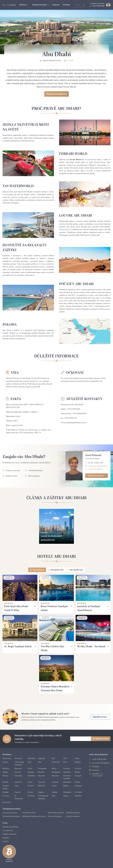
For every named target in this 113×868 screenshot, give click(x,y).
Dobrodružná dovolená (11, 816)
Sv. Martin (78, 792)
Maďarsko (42, 786)
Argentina (41, 759)
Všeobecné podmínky (11, 827)
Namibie (41, 772)
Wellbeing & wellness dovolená (34, 816)
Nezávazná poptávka (56, 94)
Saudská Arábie (6, 787)
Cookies (6, 841)
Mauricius (18, 769)
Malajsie (78, 762)
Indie (29, 762)
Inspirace (56, 5)
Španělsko (67, 772)
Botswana (18, 759)
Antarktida (31, 776)
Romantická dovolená (56, 813)
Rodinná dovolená (73, 813)
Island (30, 782)
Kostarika (55, 782)
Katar (65, 762)
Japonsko (18, 782)
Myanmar (78, 796)
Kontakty (66, 5)
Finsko (54, 786)
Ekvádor (6, 792)
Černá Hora (7, 759)
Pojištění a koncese (10, 834)
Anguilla (41, 792)
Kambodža (56, 762)
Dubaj (77, 759)
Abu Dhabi (32, 759)
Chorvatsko (7, 802)
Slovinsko (41, 776)
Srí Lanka (78, 769)
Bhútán (66, 786)
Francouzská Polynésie (19, 763)
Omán (30, 769)
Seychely (67, 769)
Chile (65, 759)
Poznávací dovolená (10, 813)
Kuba (54, 796)
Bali (53, 759)
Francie (5, 762)
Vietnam (18, 772)
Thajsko (5, 772)
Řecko (54, 769)
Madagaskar (56, 772)
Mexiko (77, 772)
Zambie (55, 792)
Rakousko (55, 776)
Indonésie (18, 776)
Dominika (31, 796)
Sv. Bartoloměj (19, 797)
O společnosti (8, 831)
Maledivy (6, 769)
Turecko (18, 792)
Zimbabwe (67, 792)
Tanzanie (78, 776)
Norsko (30, 792)
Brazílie (77, 782)
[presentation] (62, 132)
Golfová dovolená (73, 816)
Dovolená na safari (29, 813)
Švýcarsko (42, 782)
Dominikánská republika (43, 797)
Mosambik (67, 782)
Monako (31, 786)
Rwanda (5, 782)
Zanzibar (31, 772)
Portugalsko (42, 769)
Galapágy (78, 786)
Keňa (17, 786)
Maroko (5, 776)
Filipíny (66, 796)
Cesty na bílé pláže (55, 816)
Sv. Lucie (6, 796)
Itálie (40, 762)
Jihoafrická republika (67, 777)
